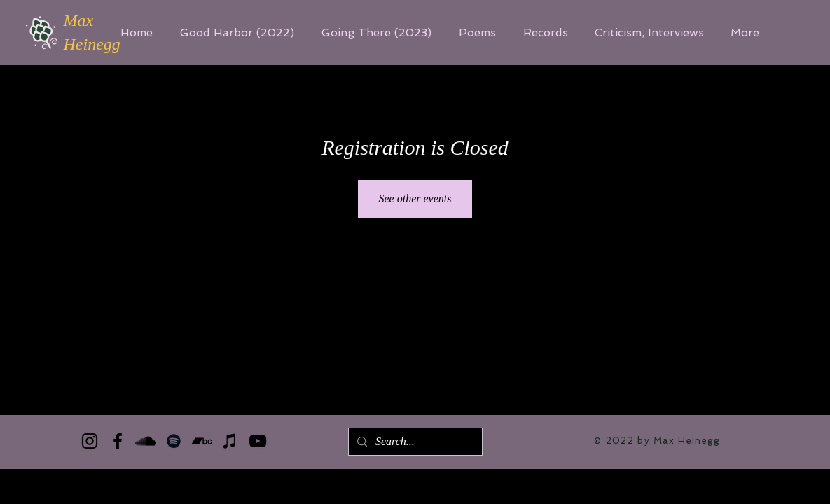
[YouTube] (258, 441)
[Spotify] (174, 441)
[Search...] (414, 442)
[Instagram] (90, 441)
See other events (415, 198)
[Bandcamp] (202, 441)
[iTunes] (230, 441)
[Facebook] (118, 441)
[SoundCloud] (146, 441)
